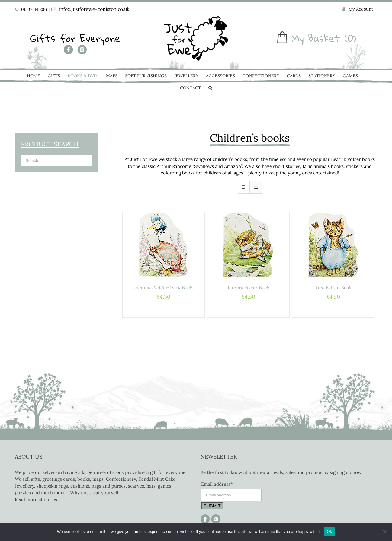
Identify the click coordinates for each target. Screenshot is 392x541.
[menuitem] (358, 9)
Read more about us (36, 499)
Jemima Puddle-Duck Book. (164, 287)
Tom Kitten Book (333, 287)
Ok (329, 531)
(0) (350, 38)
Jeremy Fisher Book (248, 287)
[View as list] (256, 187)
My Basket (316, 38)
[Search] (210, 88)
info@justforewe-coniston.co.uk (94, 9)
